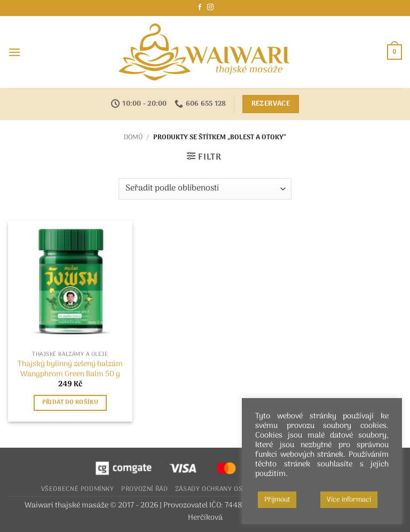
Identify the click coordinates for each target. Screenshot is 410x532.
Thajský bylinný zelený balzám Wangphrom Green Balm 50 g (70, 370)
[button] (14, 52)
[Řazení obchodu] (205, 189)
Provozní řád (144, 489)
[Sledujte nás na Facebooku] (200, 7)
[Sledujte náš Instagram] (210, 7)
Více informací (349, 500)
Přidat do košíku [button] (70, 402)
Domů (133, 137)
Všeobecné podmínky (78, 489)
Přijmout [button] (277, 500)
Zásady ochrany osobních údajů (232, 489)
